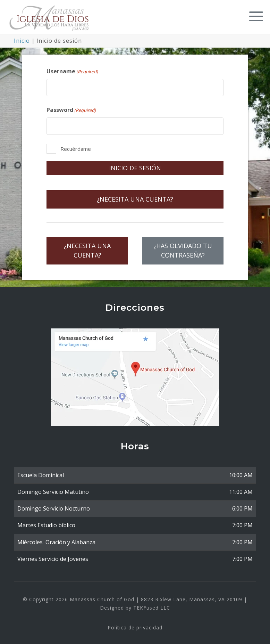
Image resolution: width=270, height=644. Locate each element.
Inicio (22, 39)
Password (71, 108)
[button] (254, 15)
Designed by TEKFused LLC (135, 606)
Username (72, 69)
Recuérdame (76, 147)
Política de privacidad (135, 625)
